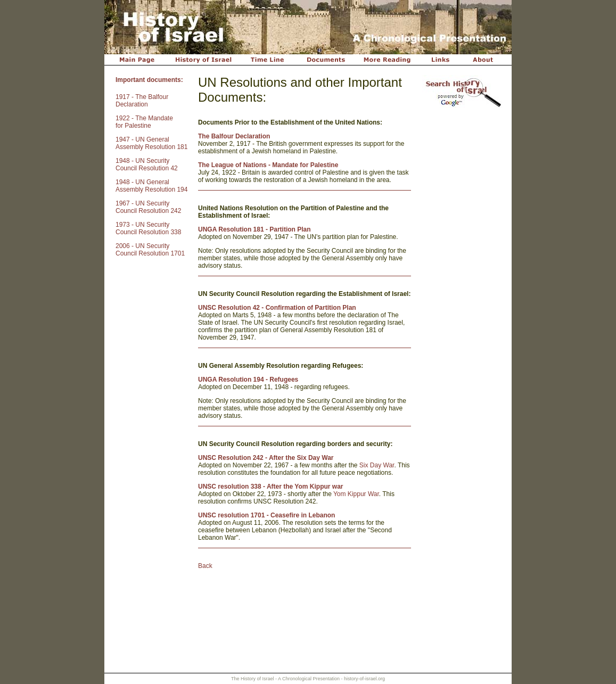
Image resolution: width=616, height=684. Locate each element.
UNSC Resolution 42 (229, 308)
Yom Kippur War (356, 494)
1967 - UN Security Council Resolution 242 (148, 207)
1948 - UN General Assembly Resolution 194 (151, 186)
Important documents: (149, 80)
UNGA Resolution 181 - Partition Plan (254, 229)
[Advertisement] (461, 282)
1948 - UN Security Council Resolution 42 (147, 164)
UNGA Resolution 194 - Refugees (248, 380)
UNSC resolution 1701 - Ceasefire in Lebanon (266, 515)
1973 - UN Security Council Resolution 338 (148, 228)
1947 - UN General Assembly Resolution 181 (151, 143)
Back (205, 566)
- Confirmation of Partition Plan (308, 308)
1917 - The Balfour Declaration (142, 101)
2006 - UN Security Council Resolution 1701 (150, 250)
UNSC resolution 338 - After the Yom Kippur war (270, 487)
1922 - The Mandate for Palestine (144, 122)
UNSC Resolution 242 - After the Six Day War (266, 458)
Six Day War (377, 465)
